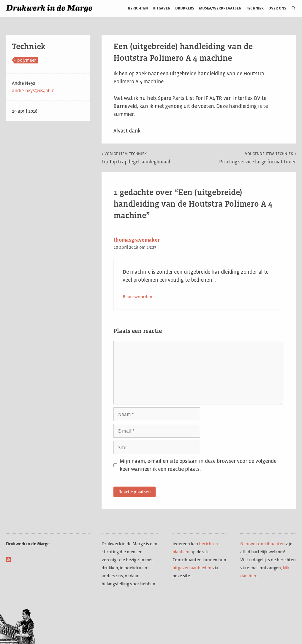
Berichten (138, 8)
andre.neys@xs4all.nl (34, 91)
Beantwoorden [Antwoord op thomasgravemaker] (137, 297)
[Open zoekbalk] (291, 8)
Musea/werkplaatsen (220, 8)
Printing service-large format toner (258, 158)
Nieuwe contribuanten (263, 544)
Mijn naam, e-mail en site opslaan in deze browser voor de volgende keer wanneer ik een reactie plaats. (198, 465)
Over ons (278, 8)
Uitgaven (162, 8)
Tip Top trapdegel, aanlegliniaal (136, 158)
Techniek (255, 8)
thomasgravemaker (136, 240)
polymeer (27, 60)
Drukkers (185, 8)
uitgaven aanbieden (192, 568)
